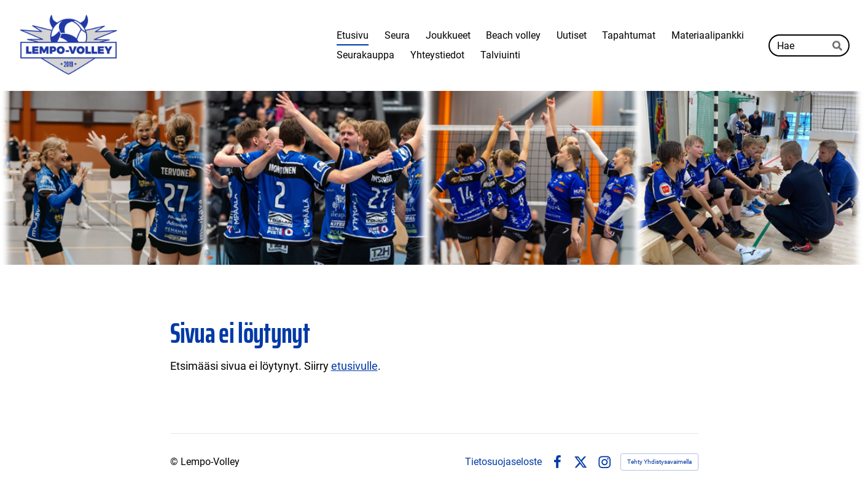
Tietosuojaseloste (503, 462)
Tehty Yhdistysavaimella (659, 462)
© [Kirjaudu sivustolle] (175, 462)
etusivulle (354, 366)
